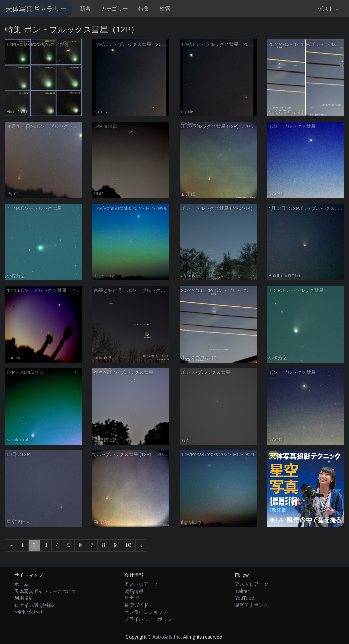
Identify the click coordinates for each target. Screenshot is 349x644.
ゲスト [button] (326, 9)
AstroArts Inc (166, 637)
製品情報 (134, 591)
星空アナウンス (252, 605)
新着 (85, 9)
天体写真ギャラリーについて (45, 591)
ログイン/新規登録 (34, 605)
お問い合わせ (29, 612)
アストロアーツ (141, 584)
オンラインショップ (146, 612)
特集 (144, 9)
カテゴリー (115, 9)
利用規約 (24, 598)
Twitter (242, 591)
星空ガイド (136, 605)
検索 (165, 9)
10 (128, 545)
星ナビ (132, 598)
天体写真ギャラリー (36, 9)
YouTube (245, 598)
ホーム (21, 584)
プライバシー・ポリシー (151, 619)
